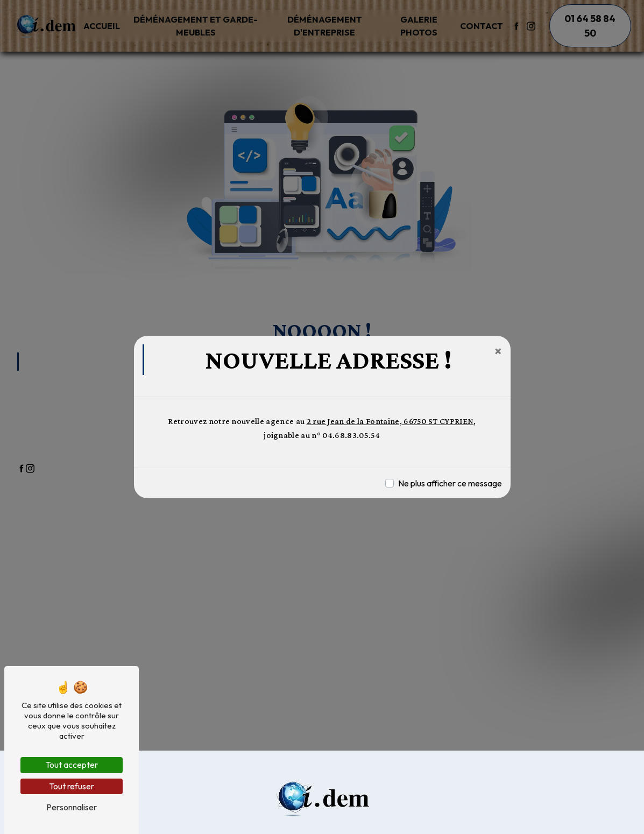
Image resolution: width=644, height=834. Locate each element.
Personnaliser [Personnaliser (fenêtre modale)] (72, 807)
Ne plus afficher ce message (450, 483)
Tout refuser (72, 786)
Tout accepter (72, 765)
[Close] (498, 351)
